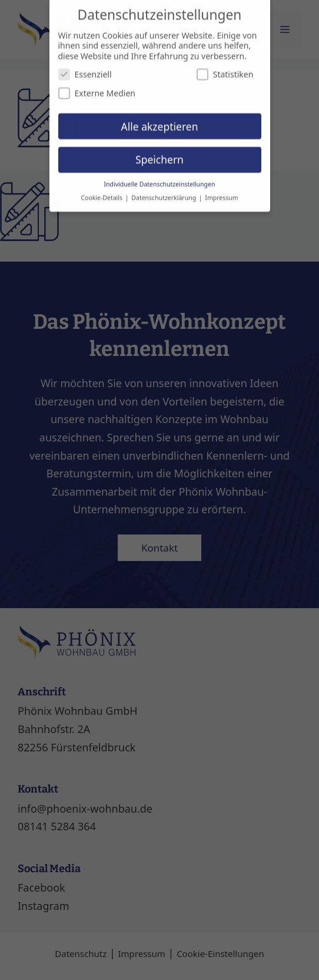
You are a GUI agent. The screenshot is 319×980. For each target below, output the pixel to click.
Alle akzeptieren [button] (160, 120)
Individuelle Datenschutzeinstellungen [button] (160, 179)
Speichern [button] (159, 154)
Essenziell (85, 69)
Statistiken (225, 69)
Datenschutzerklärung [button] (165, 192)
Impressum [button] (221, 192)
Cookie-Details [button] (102, 192)
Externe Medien (97, 88)
